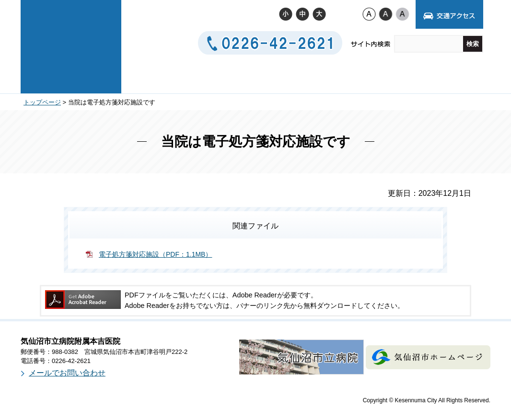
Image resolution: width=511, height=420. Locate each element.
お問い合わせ (377, 77)
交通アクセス (306, 77)
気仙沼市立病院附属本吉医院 (71, 45)
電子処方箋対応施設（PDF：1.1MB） (155, 254)
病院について (165, 77)
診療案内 (236, 77)
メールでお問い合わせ (67, 373)
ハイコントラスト (386, 14)
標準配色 (369, 14)
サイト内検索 (371, 44)
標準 (302, 14)
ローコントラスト (402, 14)
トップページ (42, 102)
